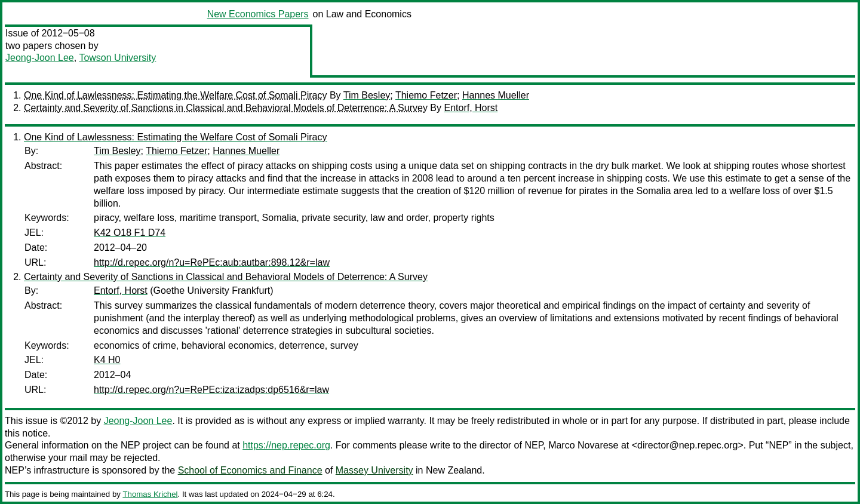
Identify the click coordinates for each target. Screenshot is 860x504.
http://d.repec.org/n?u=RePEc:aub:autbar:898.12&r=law (212, 262)
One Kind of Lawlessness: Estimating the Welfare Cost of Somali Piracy (175, 95)
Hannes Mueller (496, 95)
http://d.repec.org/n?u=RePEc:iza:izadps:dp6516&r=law (211, 390)
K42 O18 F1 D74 (130, 233)
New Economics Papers (258, 14)
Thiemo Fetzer (426, 95)
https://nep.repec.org (286, 445)
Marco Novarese (583, 445)
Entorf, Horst (471, 108)
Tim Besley (367, 95)
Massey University (374, 470)
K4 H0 (107, 360)
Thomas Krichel (150, 494)
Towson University (117, 58)
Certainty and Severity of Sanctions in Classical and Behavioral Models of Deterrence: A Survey (226, 108)
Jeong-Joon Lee (40, 58)
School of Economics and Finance (250, 470)
